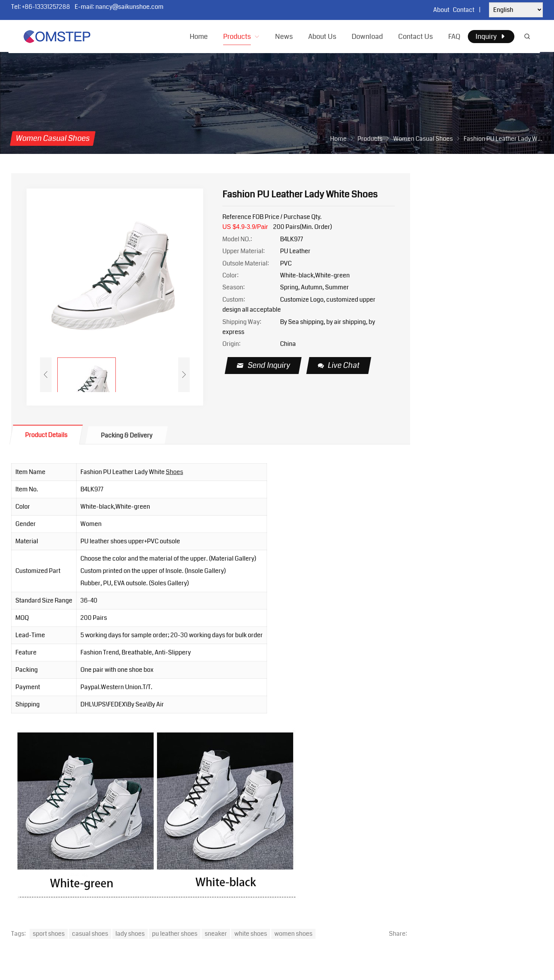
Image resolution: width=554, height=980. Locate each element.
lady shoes (130, 934)
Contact (464, 10)
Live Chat (339, 365)
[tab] (46, 435)
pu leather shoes (175, 934)
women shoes (293, 934)
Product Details (46, 435)
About (441, 10)
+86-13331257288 (46, 7)
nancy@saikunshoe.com (129, 7)
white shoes (251, 934)
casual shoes (90, 934)
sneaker (216, 934)
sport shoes (49, 934)
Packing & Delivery (127, 435)
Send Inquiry (264, 365)
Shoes (174, 472)
